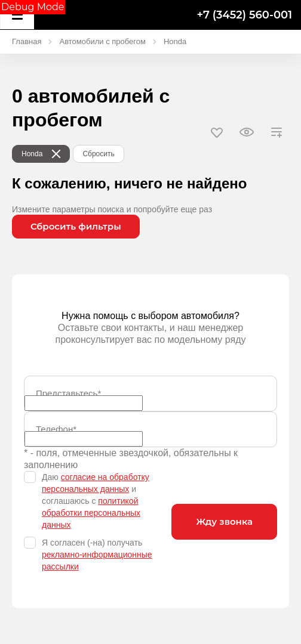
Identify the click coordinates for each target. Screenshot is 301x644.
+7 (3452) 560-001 (244, 15)
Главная (27, 41)
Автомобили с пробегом (102, 41)
